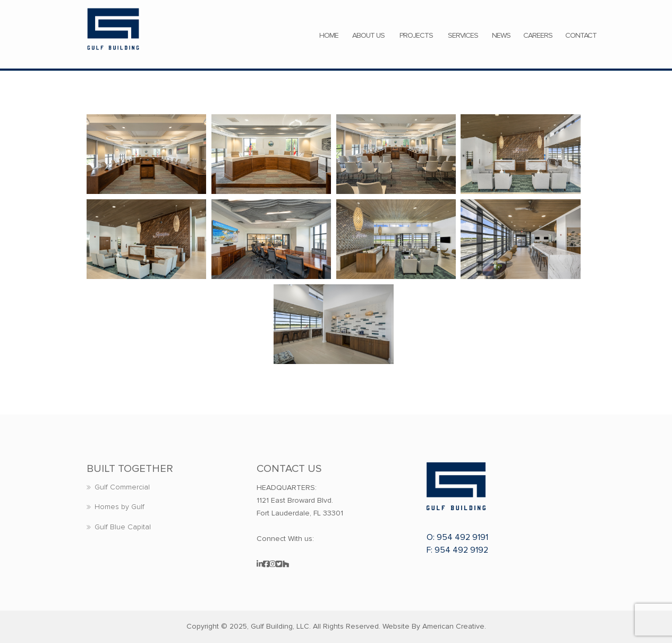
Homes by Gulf (120, 507)
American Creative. (454, 626)
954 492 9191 (462, 537)
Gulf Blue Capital (123, 527)
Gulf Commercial (122, 487)
